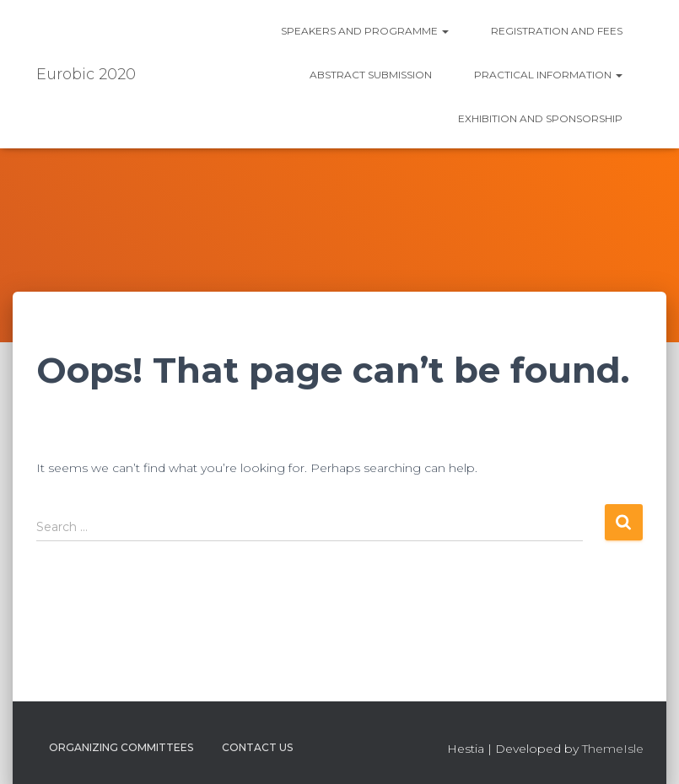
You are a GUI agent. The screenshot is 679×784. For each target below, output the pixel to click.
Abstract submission (371, 75)
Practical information (548, 75)
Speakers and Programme (365, 31)
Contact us (257, 747)
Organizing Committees (121, 747)
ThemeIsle (613, 749)
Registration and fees (557, 31)
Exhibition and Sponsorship (540, 118)
